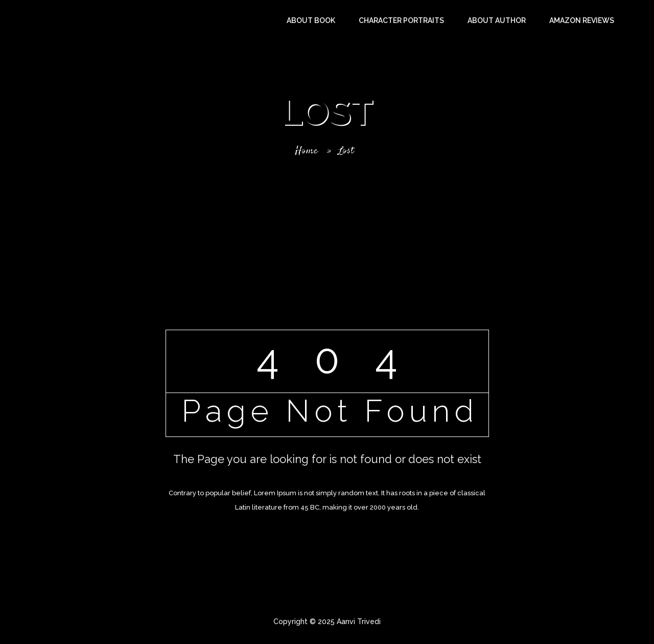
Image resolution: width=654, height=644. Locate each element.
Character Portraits (401, 20)
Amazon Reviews (582, 20)
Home (305, 150)
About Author (497, 20)
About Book (311, 20)
